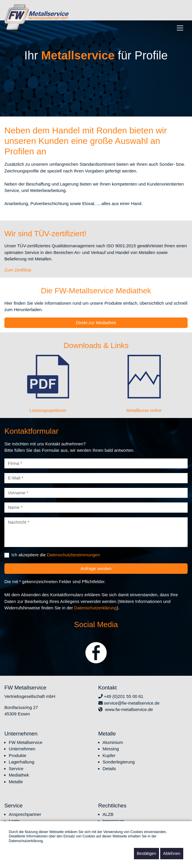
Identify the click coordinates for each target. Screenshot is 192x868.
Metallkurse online (144, 410)
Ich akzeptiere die (56, 555)
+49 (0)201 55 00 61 (121, 696)
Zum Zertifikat (18, 270)
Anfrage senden (96, 568)
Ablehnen (172, 853)
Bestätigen (146, 853)
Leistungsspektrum (48, 410)
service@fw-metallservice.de (129, 703)
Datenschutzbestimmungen (74, 555)
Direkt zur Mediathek (96, 323)
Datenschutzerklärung (95, 608)
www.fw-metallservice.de (126, 709)
